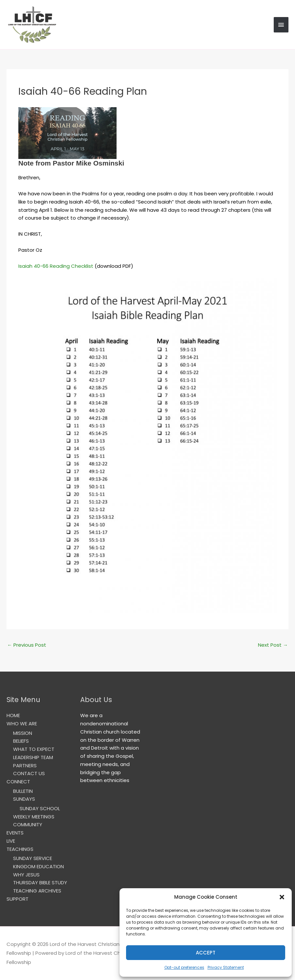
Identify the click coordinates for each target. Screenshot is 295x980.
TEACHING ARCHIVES (37, 891)
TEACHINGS (20, 849)
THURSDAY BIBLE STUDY (40, 882)
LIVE (11, 841)
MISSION (23, 733)
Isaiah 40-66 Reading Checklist (56, 266)
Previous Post (27, 645)
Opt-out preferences (184, 967)
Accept (206, 953)
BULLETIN (23, 791)
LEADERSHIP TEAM (33, 757)
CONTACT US (29, 773)
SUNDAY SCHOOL (40, 808)
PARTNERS (25, 765)
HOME (13, 715)
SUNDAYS (24, 799)
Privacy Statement (226, 967)
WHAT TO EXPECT (34, 749)
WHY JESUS (26, 875)
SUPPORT (18, 899)
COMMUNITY (28, 824)
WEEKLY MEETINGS (34, 817)
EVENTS (15, 833)
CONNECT (18, 782)
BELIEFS (21, 741)
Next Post (273, 645)
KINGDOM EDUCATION (38, 866)
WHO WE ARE (22, 724)
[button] (282, 897)
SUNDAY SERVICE (33, 858)
